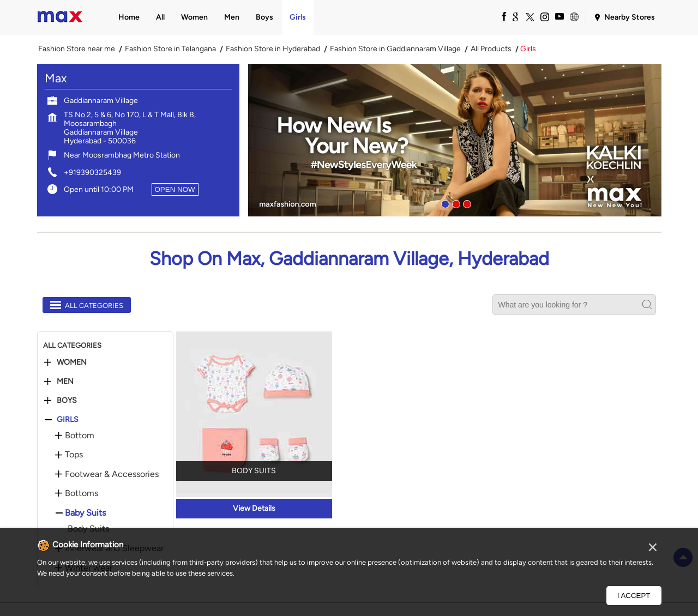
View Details (254, 508)
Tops (74, 455)
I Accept (634, 596)
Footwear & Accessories (112, 474)
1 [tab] (444, 203)
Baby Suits (85, 513)
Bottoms (82, 493)
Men (65, 382)
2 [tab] (455, 203)
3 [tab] (466, 203)
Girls (68, 420)
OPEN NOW (175, 189)
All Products (491, 49)
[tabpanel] (455, 140)
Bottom (80, 436)
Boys (67, 401)
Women (72, 363)
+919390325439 (92, 173)
